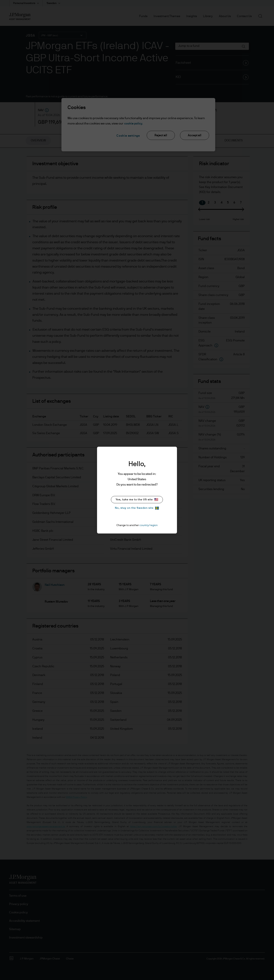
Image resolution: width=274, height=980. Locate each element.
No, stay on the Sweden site (137, 508)
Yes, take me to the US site (137, 500)
